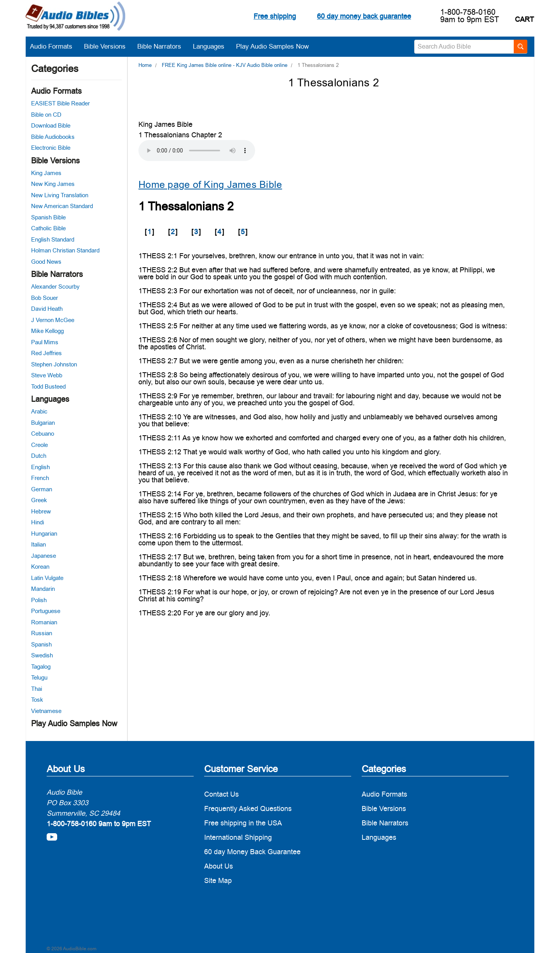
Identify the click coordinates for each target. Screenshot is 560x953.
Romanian (44, 622)
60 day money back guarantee (364, 16)
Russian (42, 633)
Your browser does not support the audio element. (197, 151)
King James (46, 173)
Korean (40, 567)
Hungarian (44, 533)
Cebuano (43, 434)
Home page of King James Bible (210, 185)
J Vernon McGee (53, 320)
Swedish (42, 655)
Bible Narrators (163, 46)
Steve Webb (47, 375)
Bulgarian (43, 423)
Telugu (39, 677)
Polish (39, 600)
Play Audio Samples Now (272, 46)
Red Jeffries (46, 353)
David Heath (47, 309)
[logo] (75, 18)
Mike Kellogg (47, 331)
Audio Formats (55, 46)
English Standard (53, 239)
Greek (39, 500)
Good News (46, 262)
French (40, 478)
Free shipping (275, 16)
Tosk (37, 700)
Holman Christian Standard (65, 250)
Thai (37, 689)
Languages (213, 46)
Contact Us (221, 794)
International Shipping (238, 837)
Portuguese (46, 611)
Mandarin (43, 589)
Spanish (41, 644)
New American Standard (62, 206)
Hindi (38, 522)
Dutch (39, 456)
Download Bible (51, 125)
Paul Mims (45, 342)
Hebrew (41, 511)
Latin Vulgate (47, 578)
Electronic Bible (51, 148)
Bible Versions (109, 46)
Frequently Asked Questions (248, 808)
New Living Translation (60, 195)
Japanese (44, 556)
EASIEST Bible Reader (60, 103)
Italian (38, 544)
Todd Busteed (48, 386)
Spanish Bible (48, 217)
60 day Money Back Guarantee (252, 852)
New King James (53, 184)
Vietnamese (46, 711)
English (40, 467)
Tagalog (41, 667)
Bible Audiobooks (53, 137)
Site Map (218, 880)
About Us (219, 866)
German (42, 489)
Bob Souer (45, 298)
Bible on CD (46, 115)
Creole (39, 445)
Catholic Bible (48, 228)
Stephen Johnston (54, 364)
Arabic (39, 411)
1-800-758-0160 (468, 12)
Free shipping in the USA (243, 823)
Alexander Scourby (55, 286)
